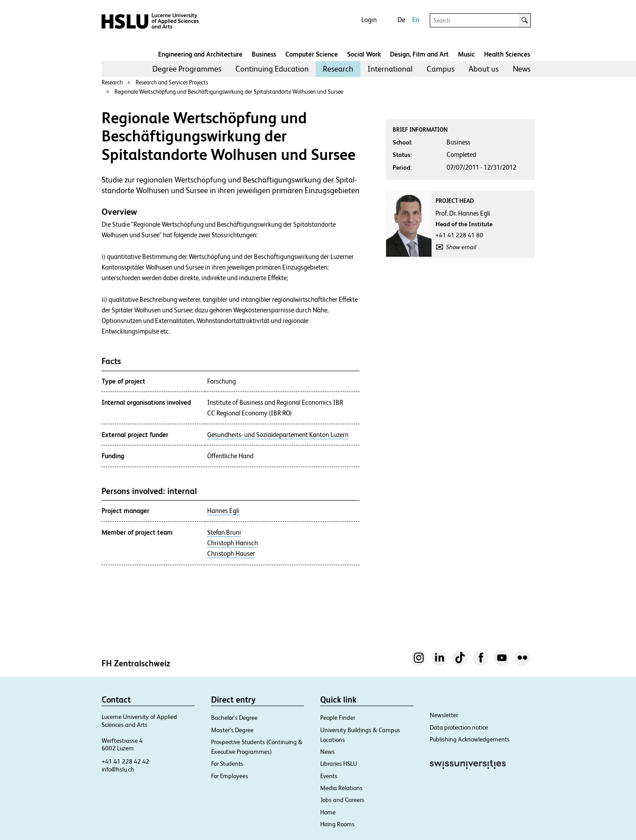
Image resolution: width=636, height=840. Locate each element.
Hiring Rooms (337, 824)
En (416, 20)
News (522, 69)
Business (264, 54)
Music (466, 54)
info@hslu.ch (118, 769)
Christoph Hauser (231, 554)
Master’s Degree (232, 730)
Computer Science (312, 54)
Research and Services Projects (172, 82)
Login (369, 20)
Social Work (364, 54)
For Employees (230, 776)
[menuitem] (187, 69)
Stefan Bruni (224, 532)
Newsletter (444, 715)
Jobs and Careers (342, 800)
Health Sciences (507, 54)
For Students (227, 764)
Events (329, 776)
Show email (461, 247)
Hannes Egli (223, 511)
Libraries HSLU (339, 764)
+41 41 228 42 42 (125, 761)
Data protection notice (459, 727)
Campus (441, 69)
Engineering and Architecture (200, 54)
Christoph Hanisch (233, 543)
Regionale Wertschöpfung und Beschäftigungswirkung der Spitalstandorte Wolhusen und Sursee (229, 92)
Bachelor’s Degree (234, 718)
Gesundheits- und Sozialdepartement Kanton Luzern (278, 435)
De (401, 20)
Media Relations (341, 788)
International (390, 69)
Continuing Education (272, 69)
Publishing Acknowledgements (470, 739)
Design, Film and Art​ (419, 54)
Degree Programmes (187, 69)
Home (328, 812)
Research (338, 69)
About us (484, 69)
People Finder (338, 718)
